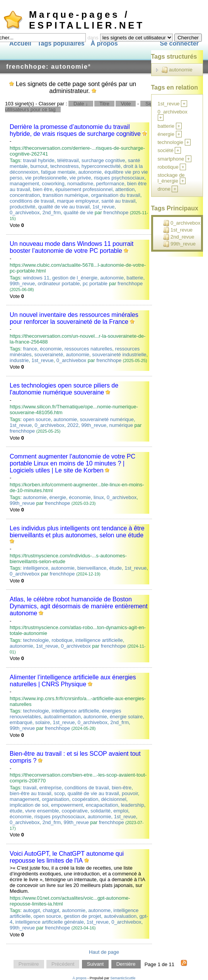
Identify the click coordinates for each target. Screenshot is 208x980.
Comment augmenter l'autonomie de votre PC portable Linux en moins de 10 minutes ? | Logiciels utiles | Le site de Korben (72, 463)
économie (51, 349)
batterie (135, 278)
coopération (85, 799)
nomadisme (80, 184)
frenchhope (116, 212)
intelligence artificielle (99, 640)
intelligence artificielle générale (50, 922)
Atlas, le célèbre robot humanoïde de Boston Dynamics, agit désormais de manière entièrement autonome (79, 606)
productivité (22, 207)
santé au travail (118, 201)
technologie (36, 640)
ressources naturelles (89, 349)
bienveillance (92, 568)
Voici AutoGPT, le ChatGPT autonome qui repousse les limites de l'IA (67, 857)
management (24, 184)
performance (110, 184)
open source (37, 419)
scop (59, 793)
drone (164, 189)
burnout (39, 166)
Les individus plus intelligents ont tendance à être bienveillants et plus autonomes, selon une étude (77, 532)
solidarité (101, 811)
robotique (62, 640)
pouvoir (130, 793)
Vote (126, 104)
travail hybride (39, 160)
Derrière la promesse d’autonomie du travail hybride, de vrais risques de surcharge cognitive (75, 130)
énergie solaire (126, 717)
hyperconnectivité (101, 166)
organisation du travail (115, 195)
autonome (99, 910)
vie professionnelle (46, 178)
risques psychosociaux (119, 178)
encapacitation (102, 805)
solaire (43, 722)
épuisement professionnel (84, 189)
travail (30, 788)
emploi (121, 811)
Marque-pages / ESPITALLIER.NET (87, 20)
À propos (104, 43)
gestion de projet (82, 916)
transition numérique (65, 195)
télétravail (68, 160)
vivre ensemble (42, 811)
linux (99, 497)
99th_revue (22, 284)
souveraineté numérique (107, 419)
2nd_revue (179, 237)
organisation (55, 799)
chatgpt (51, 910)
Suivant (95, 964)
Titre (104, 104)
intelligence (36, 568)
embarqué (21, 722)
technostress (65, 166)
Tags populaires (61, 43)
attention (125, 189)
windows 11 (36, 278)
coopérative (75, 811)
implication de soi (29, 805)
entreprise (51, 788)
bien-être (122, 788)
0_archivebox (25, 212)
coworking (53, 184)
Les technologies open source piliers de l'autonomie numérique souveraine (64, 389)
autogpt (32, 910)
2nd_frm (52, 212)
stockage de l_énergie (171, 178)
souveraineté (49, 355)
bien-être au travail (31, 793)
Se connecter (179, 43)
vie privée (80, 178)
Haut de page (104, 952)
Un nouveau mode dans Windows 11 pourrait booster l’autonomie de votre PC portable (72, 247)
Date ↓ (81, 104)
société (166, 150)
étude (115, 568)
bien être (43, 189)
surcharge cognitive (103, 160)
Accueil (20, 43)
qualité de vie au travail (64, 207)
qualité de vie (79, 212)
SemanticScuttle (123, 978)
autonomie (90, 172)
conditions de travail (32, 201)
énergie (58, 497)
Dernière (126, 964)
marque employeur (78, 201)
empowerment (67, 805)
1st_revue (103, 207)
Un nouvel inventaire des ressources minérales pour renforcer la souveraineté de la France (74, 318)
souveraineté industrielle (119, 355)
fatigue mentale (58, 172)
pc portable (95, 284)
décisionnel (113, 799)
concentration (25, 195)
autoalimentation (62, 717)
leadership (133, 805)
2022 (73, 425)
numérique (121, 425)
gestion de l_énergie (75, 278)
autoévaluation (120, 916)
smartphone (171, 159)
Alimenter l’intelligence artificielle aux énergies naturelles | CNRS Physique (73, 681)
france (30, 349)
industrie (19, 360)
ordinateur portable (59, 284)
